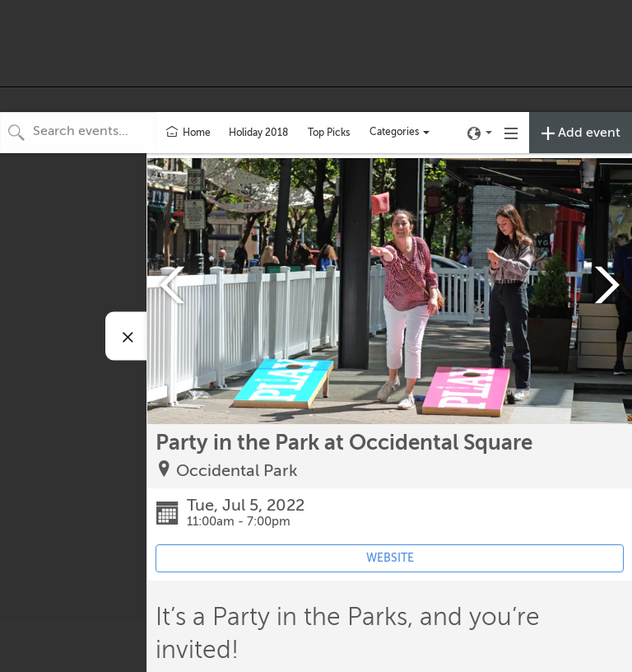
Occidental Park (237, 471)
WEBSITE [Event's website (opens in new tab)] (390, 558)
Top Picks (329, 133)
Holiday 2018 (258, 133)
